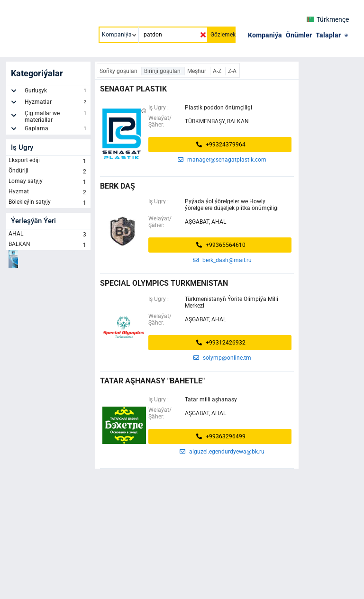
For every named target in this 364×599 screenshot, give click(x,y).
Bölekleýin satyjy (48, 203)
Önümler (299, 35)
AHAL (48, 235)
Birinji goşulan (163, 71)
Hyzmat (48, 192)
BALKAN (48, 245)
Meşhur (197, 71)
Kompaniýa (265, 35)
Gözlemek (223, 35)
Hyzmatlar (56, 103)
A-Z (218, 71)
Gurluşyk (56, 92)
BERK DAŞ (118, 186)
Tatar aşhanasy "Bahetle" (152, 381)
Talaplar (328, 35)
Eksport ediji (48, 161)
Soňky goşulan (119, 71)
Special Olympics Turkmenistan (164, 283)
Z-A (232, 71)
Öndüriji (48, 172)
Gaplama (56, 130)
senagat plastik (133, 89)
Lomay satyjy (48, 182)
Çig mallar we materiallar (56, 117)
